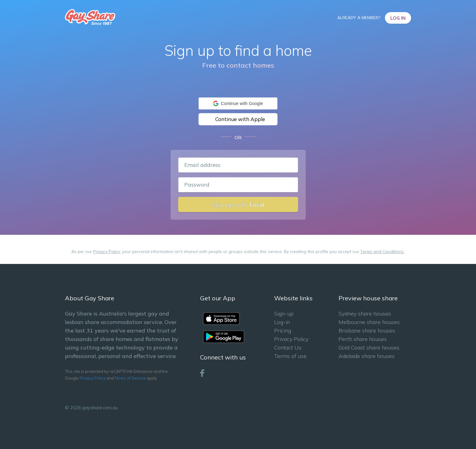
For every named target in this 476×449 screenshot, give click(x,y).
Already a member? (359, 18)
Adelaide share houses (367, 356)
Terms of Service (130, 378)
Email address (202, 165)
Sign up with (238, 205)
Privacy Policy (107, 252)
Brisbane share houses (367, 331)
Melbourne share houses (369, 322)
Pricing (283, 331)
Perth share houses (363, 339)
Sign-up (284, 314)
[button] (238, 103)
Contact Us (288, 348)
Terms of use (290, 356)
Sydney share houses (365, 314)
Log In (398, 18)
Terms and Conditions (382, 252)
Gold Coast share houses (369, 348)
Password (197, 185)
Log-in (282, 322)
